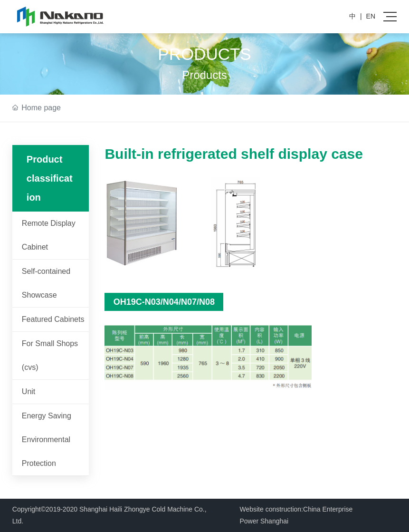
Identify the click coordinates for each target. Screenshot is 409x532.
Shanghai (274, 521)
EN (371, 16)
